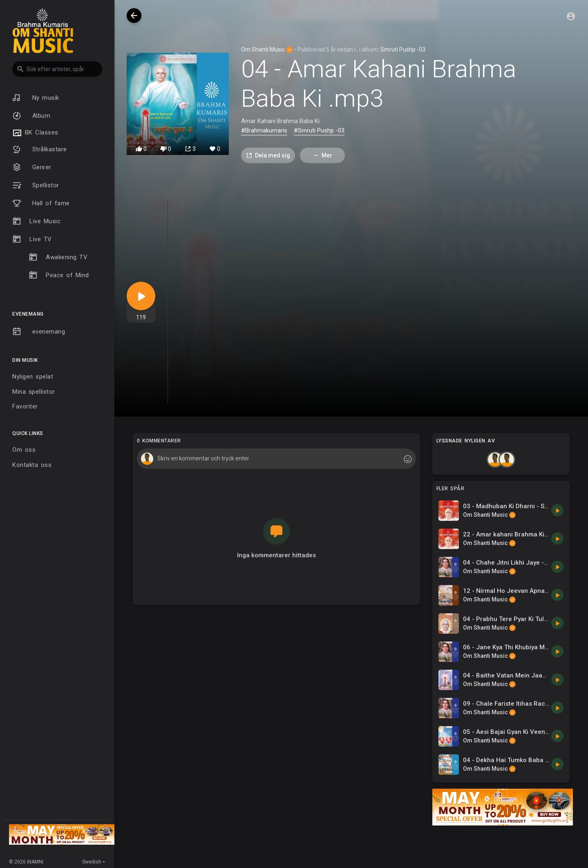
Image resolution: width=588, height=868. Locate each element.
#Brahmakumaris (264, 130)
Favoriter (25, 406)
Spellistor (36, 185)
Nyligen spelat (33, 377)
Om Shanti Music (267, 49)
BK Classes (35, 133)
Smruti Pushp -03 (403, 49)
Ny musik (36, 98)
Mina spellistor (34, 392)
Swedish (92, 862)
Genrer (32, 167)
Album (31, 116)
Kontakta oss (32, 465)
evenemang (39, 332)
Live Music (36, 221)
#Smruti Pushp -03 (319, 130)
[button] (57, 69)
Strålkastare (40, 149)
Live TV (32, 239)
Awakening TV (58, 257)
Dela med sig (268, 156)
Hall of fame (41, 203)
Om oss (24, 450)
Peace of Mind (59, 275)
